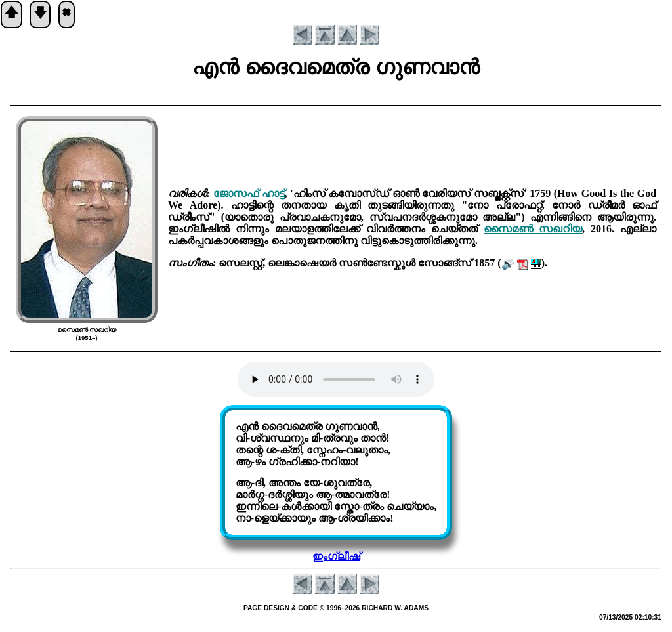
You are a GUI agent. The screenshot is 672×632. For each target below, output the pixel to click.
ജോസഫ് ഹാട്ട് (249, 193)
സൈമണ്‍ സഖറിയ (533, 229)
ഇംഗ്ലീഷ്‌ (336, 556)
